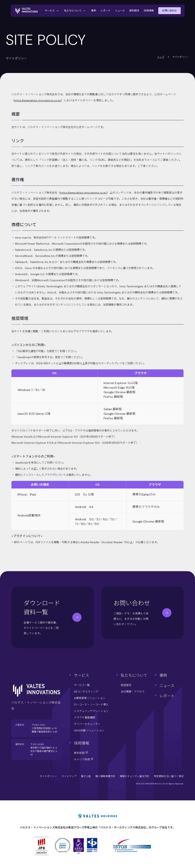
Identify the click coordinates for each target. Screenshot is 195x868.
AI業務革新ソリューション (90, 698)
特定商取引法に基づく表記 (169, 776)
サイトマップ (69, 776)
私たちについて (75, 11)
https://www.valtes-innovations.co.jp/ (38, 100)
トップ (161, 57)
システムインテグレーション (91, 711)
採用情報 (149, 11)
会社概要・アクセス (133, 692)
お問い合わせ (169, 11)
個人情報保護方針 (105, 776)
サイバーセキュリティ (87, 724)
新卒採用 (81, 753)
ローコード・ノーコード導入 (91, 705)
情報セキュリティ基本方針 (135, 776)
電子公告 (86, 776)
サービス (52, 11)
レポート (105, 11)
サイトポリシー (48, 776)
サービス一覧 (82, 685)
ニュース (120, 11)
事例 (94, 11)
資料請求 (134, 11)
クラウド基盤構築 (85, 717)
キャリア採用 (84, 759)
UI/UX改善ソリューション (89, 730)
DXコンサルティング (86, 692)
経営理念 (126, 685)
